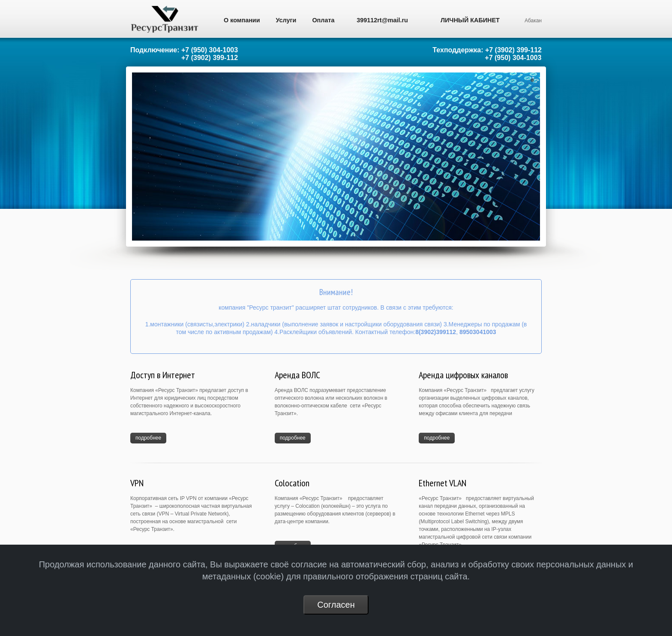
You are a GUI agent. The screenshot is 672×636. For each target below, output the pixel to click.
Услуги (286, 20)
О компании (242, 20)
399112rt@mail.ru (382, 20)
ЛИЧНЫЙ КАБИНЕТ (470, 20)
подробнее (148, 438)
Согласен (336, 605)
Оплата (323, 20)
